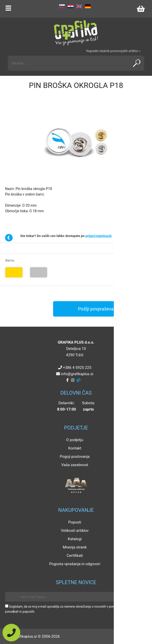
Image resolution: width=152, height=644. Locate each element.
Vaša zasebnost (75, 465)
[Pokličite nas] (11, 633)
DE (88, 6)
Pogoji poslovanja (75, 457)
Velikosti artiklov (75, 531)
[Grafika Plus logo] (76, 33)
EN (79, 6)
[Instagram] (73, 380)
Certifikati (75, 556)
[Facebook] (67, 380)
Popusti (75, 522)
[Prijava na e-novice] (140, 597)
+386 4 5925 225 (77, 368)
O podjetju (75, 440)
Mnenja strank (75, 547)
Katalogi (75, 539)
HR (71, 6)
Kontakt (75, 448)
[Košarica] (141, 9)
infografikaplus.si (77, 374)
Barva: (10, 260)
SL (62, 6)
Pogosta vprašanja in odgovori (75, 564)
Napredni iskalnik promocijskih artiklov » (114, 51)
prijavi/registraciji (99, 236)
